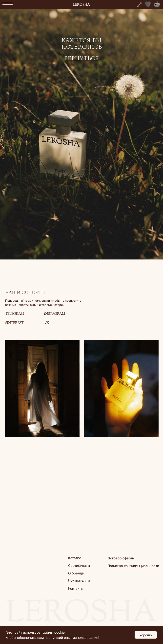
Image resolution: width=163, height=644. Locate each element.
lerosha (81, 5)
